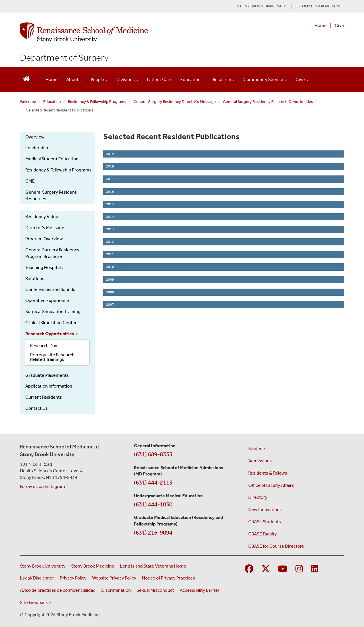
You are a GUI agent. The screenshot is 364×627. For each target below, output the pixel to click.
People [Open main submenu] (99, 79)
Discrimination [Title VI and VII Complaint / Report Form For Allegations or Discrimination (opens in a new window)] (116, 590)
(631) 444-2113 (153, 483)
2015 (110, 204)
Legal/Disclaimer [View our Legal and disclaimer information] (37, 578)
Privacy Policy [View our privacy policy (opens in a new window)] (73, 578)
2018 (110, 166)
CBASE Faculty (262, 534)
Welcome (28, 102)
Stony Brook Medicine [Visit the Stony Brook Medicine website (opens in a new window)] (93, 566)
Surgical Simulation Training (53, 312)
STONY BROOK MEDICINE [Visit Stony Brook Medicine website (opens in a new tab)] (320, 6)
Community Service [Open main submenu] (265, 79)
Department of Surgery (64, 57)
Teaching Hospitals (44, 267)
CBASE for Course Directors (276, 546)
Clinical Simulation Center (51, 323)
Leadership (37, 148)
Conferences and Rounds (50, 289)
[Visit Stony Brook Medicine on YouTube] (283, 569)
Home (321, 25)
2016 (110, 192)
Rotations (35, 279)
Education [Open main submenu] (192, 79)
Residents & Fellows (268, 473)
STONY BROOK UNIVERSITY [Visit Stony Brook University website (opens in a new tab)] (261, 6)
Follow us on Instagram (43, 486)
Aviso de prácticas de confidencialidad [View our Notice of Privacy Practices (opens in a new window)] (58, 590)
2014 (110, 217)
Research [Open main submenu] (224, 79)
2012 (110, 242)
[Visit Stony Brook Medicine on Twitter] (266, 569)
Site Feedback (36, 602)
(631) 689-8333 (153, 454)
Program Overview (44, 239)
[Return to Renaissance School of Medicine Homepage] (26, 78)
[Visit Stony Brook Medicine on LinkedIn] (315, 569)
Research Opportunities (52, 334)
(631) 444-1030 (153, 504)
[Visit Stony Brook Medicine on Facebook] (249, 569)
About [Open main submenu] (74, 79)
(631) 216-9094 (153, 533)
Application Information (49, 386)
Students (257, 449)
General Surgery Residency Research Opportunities (268, 102)
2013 (110, 229)
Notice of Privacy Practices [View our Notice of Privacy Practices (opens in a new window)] (168, 578)
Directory (258, 497)
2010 (110, 267)
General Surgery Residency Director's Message (175, 102)
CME (30, 181)
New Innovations (265, 509)
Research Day (44, 346)
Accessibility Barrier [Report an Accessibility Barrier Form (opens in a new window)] (200, 590)
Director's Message (45, 228)
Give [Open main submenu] (302, 79)
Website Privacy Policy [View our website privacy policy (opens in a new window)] (114, 578)
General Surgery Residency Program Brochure (52, 253)
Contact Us (37, 408)
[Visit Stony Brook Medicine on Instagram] (299, 569)
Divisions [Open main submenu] (127, 79)
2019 (110, 154)
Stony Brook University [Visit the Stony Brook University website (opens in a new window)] (43, 566)
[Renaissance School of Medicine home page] (123, 32)
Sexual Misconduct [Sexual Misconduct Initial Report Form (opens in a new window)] (155, 590)
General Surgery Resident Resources (51, 195)
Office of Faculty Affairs (271, 485)
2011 (110, 254)
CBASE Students (265, 522)
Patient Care (159, 79)
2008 (110, 292)
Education (52, 102)
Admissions (260, 461)
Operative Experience (47, 300)
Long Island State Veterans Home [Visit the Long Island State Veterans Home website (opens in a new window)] (153, 566)
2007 (110, 305)
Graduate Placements (47, 375)
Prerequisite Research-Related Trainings (53, 357)
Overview (35, 137)
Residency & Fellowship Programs (97, 102)
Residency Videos (43, 217)
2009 (110, 280)
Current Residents (44, 397)
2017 (110, 179)
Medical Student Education (52, 159)
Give (339, 25)
